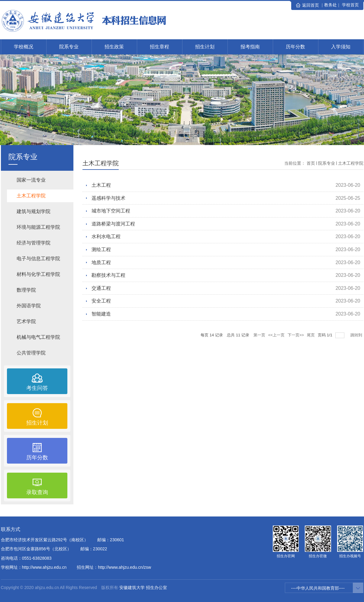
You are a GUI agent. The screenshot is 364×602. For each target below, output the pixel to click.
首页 (311, 163)
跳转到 (357, 335)
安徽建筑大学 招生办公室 (143, 587)
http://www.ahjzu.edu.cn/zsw (124, 567)
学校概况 (24, 47)
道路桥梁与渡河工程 (113, 224)
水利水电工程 (106, 236)
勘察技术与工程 (108, 275)
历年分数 (295, 47)
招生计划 (205, 47)
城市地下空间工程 (111, 211)
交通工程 (101, 288)
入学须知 (341, 47)
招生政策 (114, 47)
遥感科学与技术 (108, 198)
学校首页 (350, 5)
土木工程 (101, 185)
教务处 (330, 5)
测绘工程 (101, 249)
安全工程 (101, 301)
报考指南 (250, 47)
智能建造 (101, 314)
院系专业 (69, 47)
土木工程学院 (351, 163)
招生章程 (159, 47)
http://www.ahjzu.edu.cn (44, 567)
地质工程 (101, 262)
